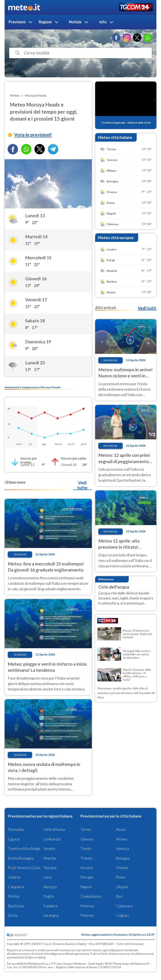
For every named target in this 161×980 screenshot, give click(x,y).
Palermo (87, 915)
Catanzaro (124, 906)
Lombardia (52, 839)
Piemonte (16, 829)
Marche (50, 858)
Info (103, 22)
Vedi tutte (82, 485)
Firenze (122, 868)
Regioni (45, 22)
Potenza (87, 906)
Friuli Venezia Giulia (24, 868)
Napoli (86, 887)
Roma (121, 877)
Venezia (122, 848)
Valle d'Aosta (54, 829)
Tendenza (20, 554)
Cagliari (123, 915)
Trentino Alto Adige (24, 848)
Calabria (50, 906)
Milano (122, 839)
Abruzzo (50, 887)
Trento (86, 848)
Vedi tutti (147, 308)
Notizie (75, 22)
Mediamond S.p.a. (39, 964)
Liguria (14, 839)
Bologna (123, 858)
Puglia (49, 896)
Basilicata (16, 906)
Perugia (87, 877)
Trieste (86, 858)
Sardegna (51, 915)
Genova (87, 839)
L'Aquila (122, 887)
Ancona (86, 868)
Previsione (110, 360)
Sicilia (13, 915)
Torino (86, 829)
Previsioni (17, 22)
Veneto (49, 848)
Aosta (121, 829)
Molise (14, 896)
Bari (119, 896)
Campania (16, 887)
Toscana (50, 868)
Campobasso (91, 896)
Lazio (48, 877)
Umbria (14, 877)
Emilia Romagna (21, 858)
